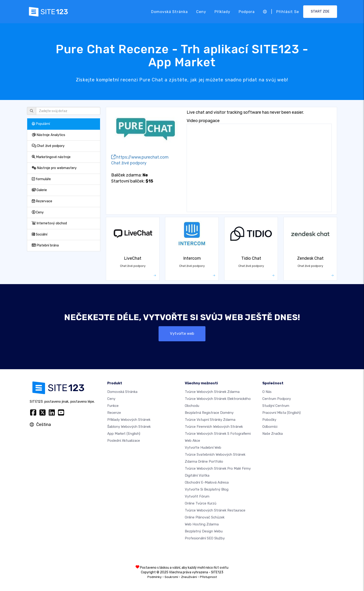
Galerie (39, 190)
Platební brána (45, 245)
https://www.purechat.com (140, 157)
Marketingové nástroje (51, 157)
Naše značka (273, 434)
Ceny (201, 12)
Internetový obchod (49, 223)
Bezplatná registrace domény (209, 413)
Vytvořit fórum (197, 496)
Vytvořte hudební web (203, 448)
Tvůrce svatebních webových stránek (215, 455)
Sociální (40, 234)
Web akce (192, 441)
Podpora (247, 12)
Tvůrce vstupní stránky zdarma (210, 420)
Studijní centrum (276, 406)
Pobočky (269, 420)
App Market (124, 434)
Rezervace (42, 201)
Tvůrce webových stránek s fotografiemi (218, 434)
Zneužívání (189, 577)
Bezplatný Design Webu (204, 531)
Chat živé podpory (48, 146)
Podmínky (154, 577)
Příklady (222, 12)
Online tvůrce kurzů (201, 503)
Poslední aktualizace (124, 441)
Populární (41, 124)
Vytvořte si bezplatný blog (207, 489)
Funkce (113, 406)
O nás (267, 392)
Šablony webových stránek (129, 427)
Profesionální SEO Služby (205, 538)
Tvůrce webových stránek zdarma (212, 392)
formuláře (41, 179)
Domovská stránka (169, 12)
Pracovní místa (281, 413)
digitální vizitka (197, 475)
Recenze (114, 413)
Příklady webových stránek (129, 420)
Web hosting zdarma (202, 524)
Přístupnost (208, 577)
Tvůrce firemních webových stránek (214, 427)
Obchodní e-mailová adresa (207, 482)
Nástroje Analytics (49, 135)
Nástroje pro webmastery (54, 168)
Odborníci (270, 427)
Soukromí (171, 577)
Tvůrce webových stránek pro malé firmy (218, 468)
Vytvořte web (182, 334)
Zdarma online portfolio (204, 462)
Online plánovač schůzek (205, 517)
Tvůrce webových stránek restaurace (215, 510)
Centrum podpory (277, 399)
